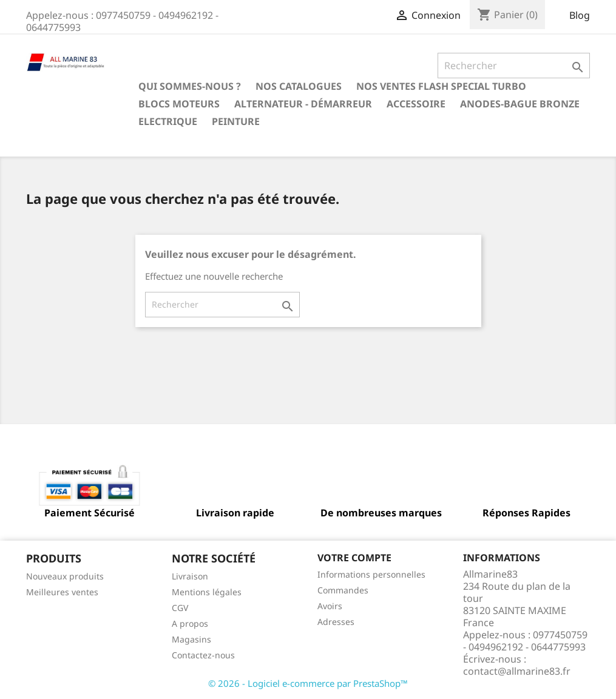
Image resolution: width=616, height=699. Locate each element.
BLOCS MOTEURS (179, 104)
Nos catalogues (299, 86)
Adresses (336, 622)
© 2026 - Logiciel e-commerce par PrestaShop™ (308, 683)
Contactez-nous (203, 655)
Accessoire (416, 104)
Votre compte (354, 558)
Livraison (190, 576)
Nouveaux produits (65, 576)
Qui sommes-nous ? (190, 86)
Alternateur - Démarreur (303, 104)
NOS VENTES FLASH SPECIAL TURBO (441, 86)
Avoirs (330, 606)
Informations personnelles (371, 574)
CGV (180, 608)
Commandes (343, 590)
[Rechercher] (514, 66)
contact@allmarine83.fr (517, 671)
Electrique (168, 121)
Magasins (191, 639)
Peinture (236, 121)
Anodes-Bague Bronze (520, 104)
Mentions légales (207, 592)
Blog (580, 15)
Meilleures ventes (62, 592)
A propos (190, 623)
